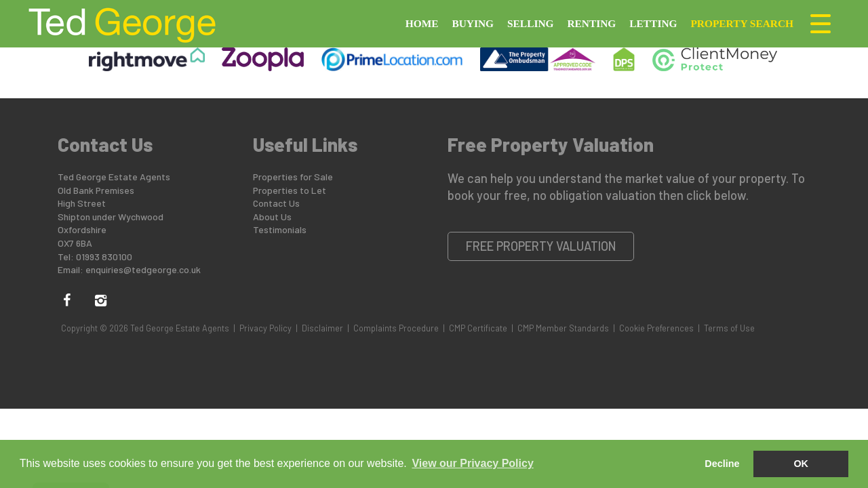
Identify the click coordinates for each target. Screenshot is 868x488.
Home (422, 23)
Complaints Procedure (396, 328)
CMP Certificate (478, 328)
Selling (530, 23)
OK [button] (801, 464)
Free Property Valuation (541, 246)
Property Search (742, 23)
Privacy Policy (265, 328)
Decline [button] (722, 464)
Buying (473, 23)
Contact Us (276, 203)
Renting (591, 23)
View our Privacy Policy (472, 463)
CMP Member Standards (563, 328)
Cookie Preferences (656, 328)
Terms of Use (729, 328)
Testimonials (280, 229)
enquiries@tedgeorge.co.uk (143, 269)
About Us (272, 217)
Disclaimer (322, 328)
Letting (653, 23)
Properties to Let (290, 190)
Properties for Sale (293, 177)
